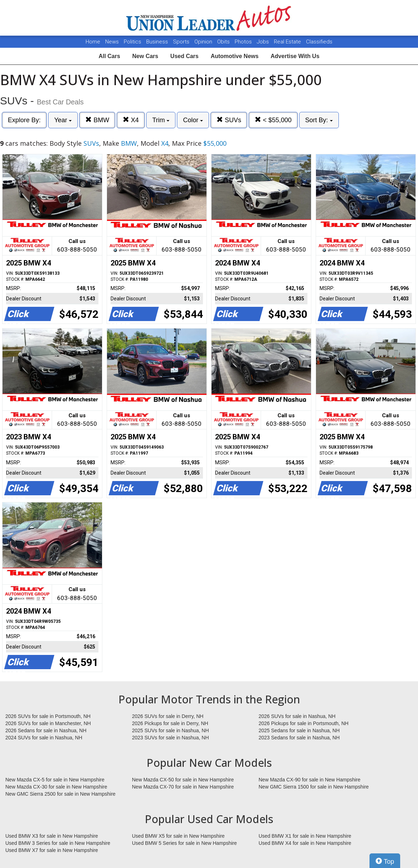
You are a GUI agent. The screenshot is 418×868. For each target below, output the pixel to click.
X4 (131, 120)
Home (93, 42)
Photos (244, 42)
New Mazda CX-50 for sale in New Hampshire (183, 780)
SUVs (229, 120)
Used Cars (185, 56)
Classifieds (319, 42)
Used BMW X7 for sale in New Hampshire (52, 850)
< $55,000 (273, 120)
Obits (224, 42)
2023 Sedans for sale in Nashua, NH (299, 738)
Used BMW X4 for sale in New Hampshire (305, 843)
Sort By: (319, 120)
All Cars (109, 56)
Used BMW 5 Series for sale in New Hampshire (184, 843)
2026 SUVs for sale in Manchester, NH (48, 723)
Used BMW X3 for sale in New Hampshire (52, 836)
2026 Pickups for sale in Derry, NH (170, 723)
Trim (161, 120)
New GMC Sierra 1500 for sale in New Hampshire (314, 787)
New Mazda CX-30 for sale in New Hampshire (56, 787)
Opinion (204, 42)
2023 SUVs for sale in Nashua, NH (170, 738)
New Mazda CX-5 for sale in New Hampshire (55, 780)
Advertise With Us (295, 56)
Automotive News (235, 56)
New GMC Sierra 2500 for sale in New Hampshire (60, 794)
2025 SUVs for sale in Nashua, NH (170, 730)
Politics (132, 42)
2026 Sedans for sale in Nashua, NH (46, 730)
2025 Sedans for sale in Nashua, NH (299, 730)
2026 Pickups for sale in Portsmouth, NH (304, 723)
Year (63, 120)
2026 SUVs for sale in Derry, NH (168, 716)
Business (158, 42)
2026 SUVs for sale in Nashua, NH (297, 716)
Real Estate (288, 42)
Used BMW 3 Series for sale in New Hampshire (58, 843)
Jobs (264, 42)
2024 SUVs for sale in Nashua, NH (44, 738)
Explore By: (24, 120)
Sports (182, 42)
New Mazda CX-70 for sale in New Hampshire (183, 787)
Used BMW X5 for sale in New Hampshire (178, 836)
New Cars (145, 56)
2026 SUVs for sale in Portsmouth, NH (48, 716)
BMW (97, 120)
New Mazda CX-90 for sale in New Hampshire (310, 780)
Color (193, 120)
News (112, 42)
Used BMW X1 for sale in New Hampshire (305, 836)
